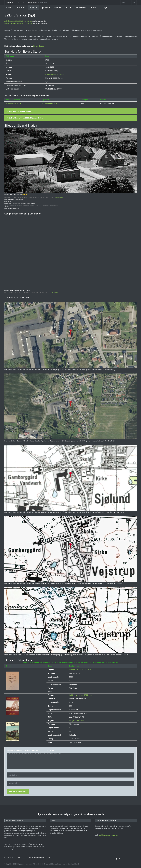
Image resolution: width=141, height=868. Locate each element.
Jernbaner (20, 7)
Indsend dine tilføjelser (18, 791)
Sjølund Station (38, 46)
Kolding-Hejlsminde (13, 103)
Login (105, 7)
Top (116, 859)
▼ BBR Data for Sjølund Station (19, 111)
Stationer (34, 7)
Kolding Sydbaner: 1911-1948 (81, 695)
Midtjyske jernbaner (77, 721)
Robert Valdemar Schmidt (55, 74)
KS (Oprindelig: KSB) (50, 103)
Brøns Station (32, 2)
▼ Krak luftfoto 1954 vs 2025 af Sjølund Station (25, 118)
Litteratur (94, 7)
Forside (9, 7)
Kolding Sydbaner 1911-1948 (81, 670)
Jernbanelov (81, 7)
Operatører (46, 7)
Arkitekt (69, 7)
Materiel (57, 7)
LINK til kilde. (59, 197)
